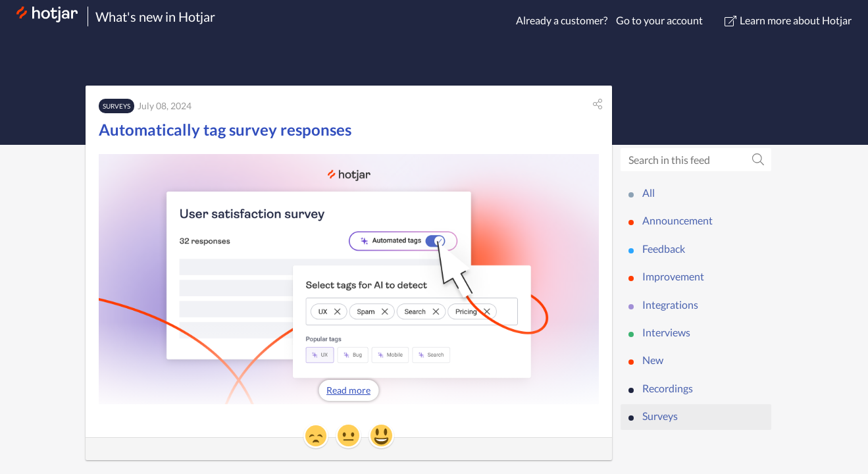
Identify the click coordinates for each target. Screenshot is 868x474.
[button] (598, 104)
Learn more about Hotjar (788, 20)
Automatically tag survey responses (225, 129)
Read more (348, 390)
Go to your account (659, 20)
